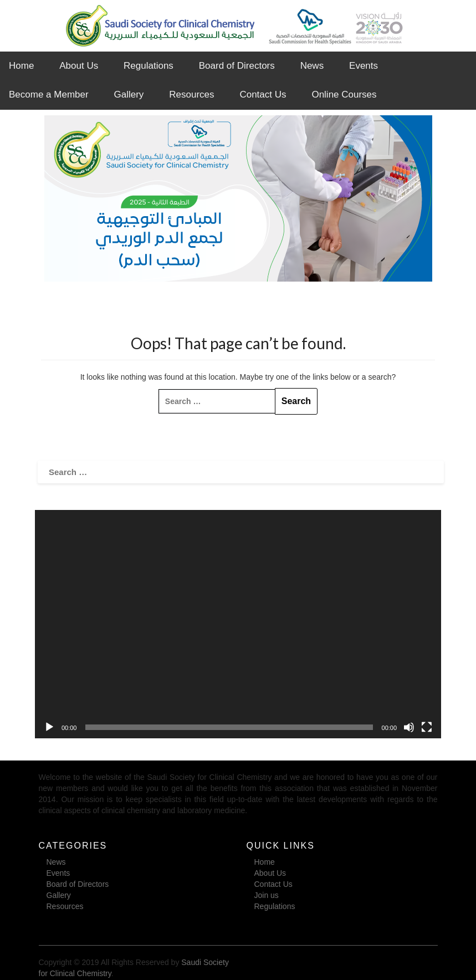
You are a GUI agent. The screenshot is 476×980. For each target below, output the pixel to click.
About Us (79, 66)
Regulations (149, 66)
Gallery (129, 95)
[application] (238, 624)
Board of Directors (237, 66)
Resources (191, 95)
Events (364, 66)
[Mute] (409, 727)
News (312, 66)
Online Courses (344, 95)
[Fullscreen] (427, 727)
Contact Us (263, 95)
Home (21, 66)
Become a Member (49, 95)
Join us (267, 895)
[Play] (49, 727)
